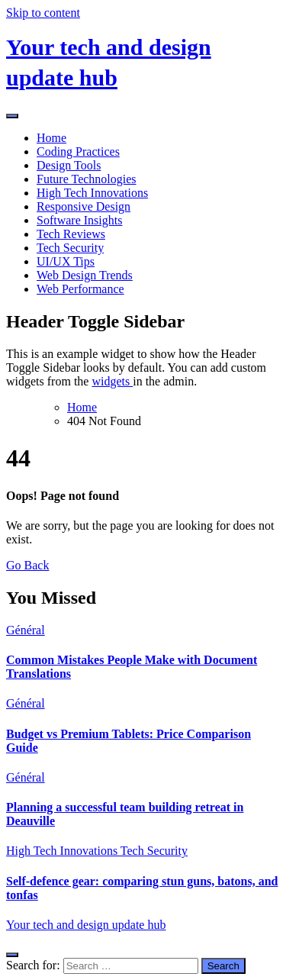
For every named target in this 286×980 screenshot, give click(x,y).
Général (26, 630)
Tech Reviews (71, 234)
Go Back (27, 565)
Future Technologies (87, 179)
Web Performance (80, 289)
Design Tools (69, 165)
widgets (112, 381)
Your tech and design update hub (86, 925)
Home (51, 138)
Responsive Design (84, 206)
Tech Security (70, 248)
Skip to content (43, 13)
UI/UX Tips (66, 261)
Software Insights (79, 220)
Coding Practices (78, 152)
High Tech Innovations (92, 193)
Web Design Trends (85, 275)
